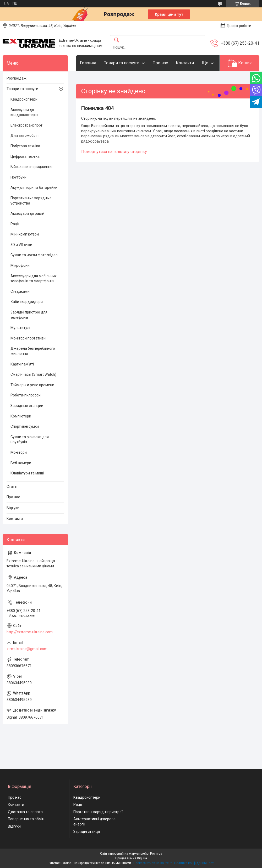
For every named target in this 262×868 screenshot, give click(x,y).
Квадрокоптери (24, 99)
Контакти (185, 63)
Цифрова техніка (25, 156)
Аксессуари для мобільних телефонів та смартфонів (34, 279)
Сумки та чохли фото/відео (34, 255)
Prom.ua (156, 854)
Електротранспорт (26, 125)
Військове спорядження (31, 167)
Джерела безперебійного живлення (33, 351)
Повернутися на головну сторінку (114, 152)
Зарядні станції (87, 832)
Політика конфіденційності (194, 863)
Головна (88, 63)
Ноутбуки (18, 177)
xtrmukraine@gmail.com (27, 649)
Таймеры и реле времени (32, 385)
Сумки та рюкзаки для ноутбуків (30, 440)
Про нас (160, 63)
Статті (12, 487)
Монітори (19, 452)
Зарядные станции (27, 406)
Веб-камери (21, 463)
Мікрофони (20, 265)
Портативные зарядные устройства (31, 201)
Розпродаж (17, 78)
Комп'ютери (21, 416)
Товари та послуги (122, 63)
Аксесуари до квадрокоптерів (24, 112)
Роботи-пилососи (26, 395)
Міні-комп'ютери (25, 234)
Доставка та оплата (25, 812)
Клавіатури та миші (27, 473)
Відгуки (13, 508)
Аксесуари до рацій (27, 213)
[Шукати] (117, 40)
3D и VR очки (21, 245)
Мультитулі (20, 328)
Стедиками (20, 291)
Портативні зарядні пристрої (98, 812)
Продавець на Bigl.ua (131, 858)
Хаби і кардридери (27, 302)
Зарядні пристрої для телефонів (29, 315)
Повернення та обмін (26, 819)
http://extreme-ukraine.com (30, 632)
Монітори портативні (28, 338)
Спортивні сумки (25, 426)
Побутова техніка (25, 146)
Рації (15, 224)
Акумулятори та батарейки (34, 187)
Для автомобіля (24, 135)
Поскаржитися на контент (153, 863)
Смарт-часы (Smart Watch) (33, 374)
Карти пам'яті (22, 364)
